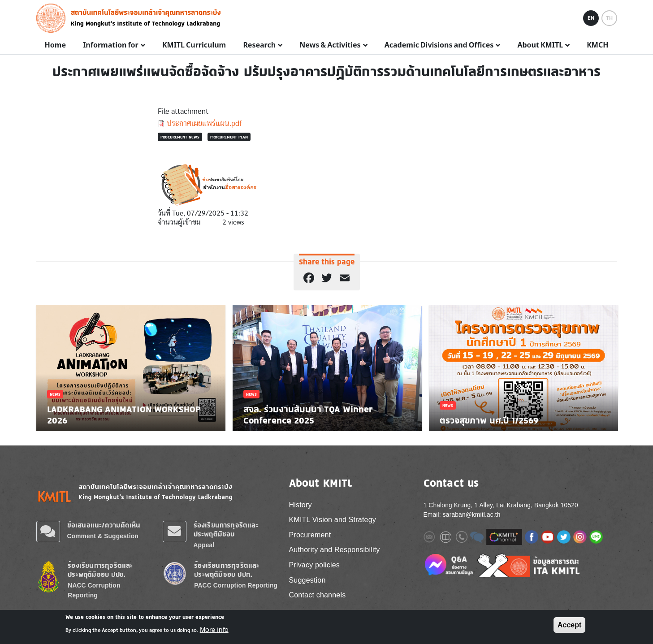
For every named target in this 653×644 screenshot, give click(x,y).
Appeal (204, 545)
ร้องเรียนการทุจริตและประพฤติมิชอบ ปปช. (100, 570)
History (301, 505)
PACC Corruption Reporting (236, 586)
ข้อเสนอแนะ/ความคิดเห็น (104, 525)
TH (609, 18)
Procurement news (180, 137)
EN (591, 18)
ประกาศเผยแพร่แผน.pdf (204, 123)
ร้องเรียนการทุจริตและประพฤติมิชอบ (226, 529)
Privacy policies (314, 565)
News (55, 394)
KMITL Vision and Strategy (333, 520)
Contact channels (318, 595)
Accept (569, 625)
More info (214, 630)
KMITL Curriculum (194, 45)
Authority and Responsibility (335, 550)
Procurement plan (229, 137)
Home (55, 45)
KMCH (597, 45)
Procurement (310, 535)
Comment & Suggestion (103, 536)
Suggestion (307, 580)
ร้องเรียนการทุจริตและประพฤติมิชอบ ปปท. (227, 570)
